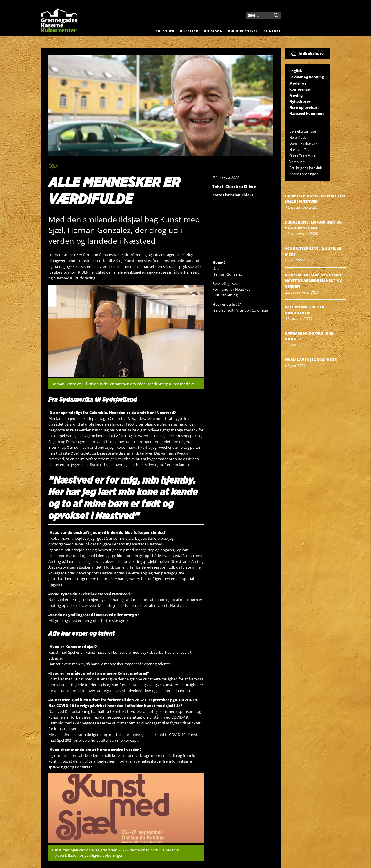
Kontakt (272, 31)
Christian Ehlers (241, 186)
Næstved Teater (302, 150)
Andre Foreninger (303, 174)
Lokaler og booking (307, 77)
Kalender (165, 31)
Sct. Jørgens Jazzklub (306, 168)
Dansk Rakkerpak (303, 143)
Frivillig (296, 95)
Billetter (189, 31)
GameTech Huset (303, 156)
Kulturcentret (243, 31)
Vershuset (297, 162)
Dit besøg (213, 31)
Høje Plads (298, 137)
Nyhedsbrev (300, 101)
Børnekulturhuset (303, 131)
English (296, 71)
